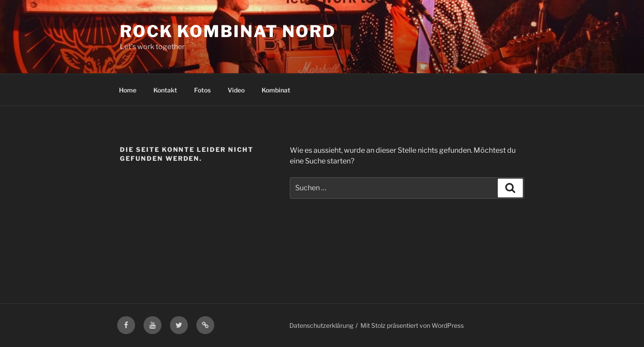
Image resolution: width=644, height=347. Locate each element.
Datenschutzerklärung (321, 325)
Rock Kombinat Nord (228, 31)
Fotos (202, 90)
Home (128, 90)
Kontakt (165, 90)
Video (236, 90)
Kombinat (276, 90)
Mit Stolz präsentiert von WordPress (412, 325)
